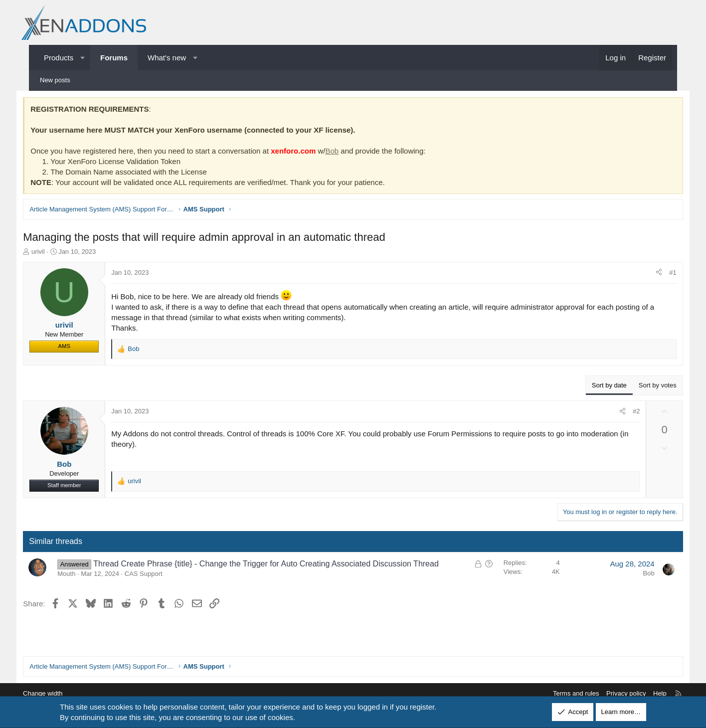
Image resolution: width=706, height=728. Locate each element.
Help (644, 693)
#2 (623, 412)
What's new (167, 58)
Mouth (80, 575)
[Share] (646, 274)
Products (59, 58)
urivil (52, 253)
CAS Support (157, 575)
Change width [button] (58, 693)
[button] (83, 58)
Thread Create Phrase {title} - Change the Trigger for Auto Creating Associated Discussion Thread (279, 565)
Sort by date (596, 386)
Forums (114, 58)
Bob (345, 152)
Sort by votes (644, 386)
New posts (55, 80)
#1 (660, 273)
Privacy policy (611, 693)
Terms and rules (560, 693)
